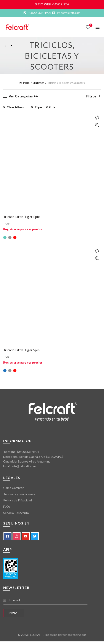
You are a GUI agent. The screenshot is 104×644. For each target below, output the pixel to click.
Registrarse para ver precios (23, 229)
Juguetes (38, 83)
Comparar (97, 118)
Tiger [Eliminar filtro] (38, 107)
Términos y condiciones (19, 494)
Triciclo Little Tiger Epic (21, 217)
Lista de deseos (90, 25)
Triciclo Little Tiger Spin (21, 350)
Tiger (7, 223)
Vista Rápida (97, 125)
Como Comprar (13, 488)
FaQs (7, 506)
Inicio (26, 83)
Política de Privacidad (18, 500)
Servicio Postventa (16, 513)
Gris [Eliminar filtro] (52, 107)
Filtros (91, 96)
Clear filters (15, 107)
